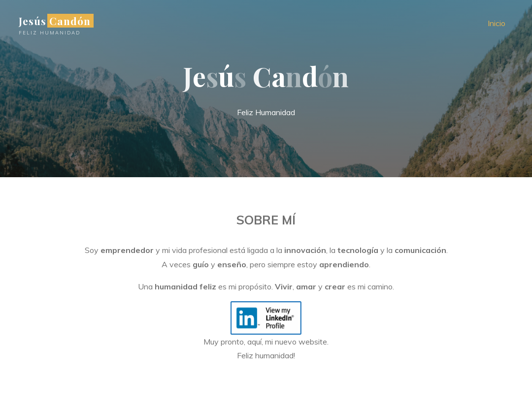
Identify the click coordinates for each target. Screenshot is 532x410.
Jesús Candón (55, 21)
